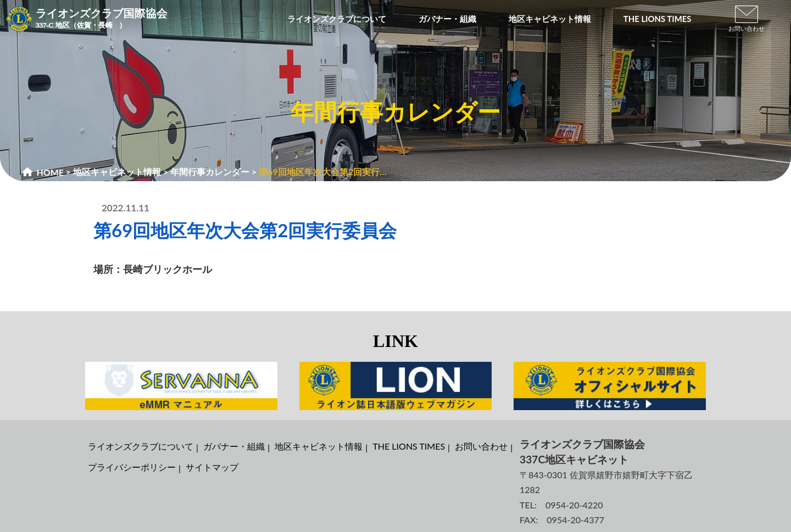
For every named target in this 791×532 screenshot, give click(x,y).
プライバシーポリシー (132, 467)
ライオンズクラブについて (141, 446)
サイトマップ (212, 467)
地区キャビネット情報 (319, 446)
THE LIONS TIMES (409, 446)
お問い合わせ (481, 446)
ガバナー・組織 (234, 446)
